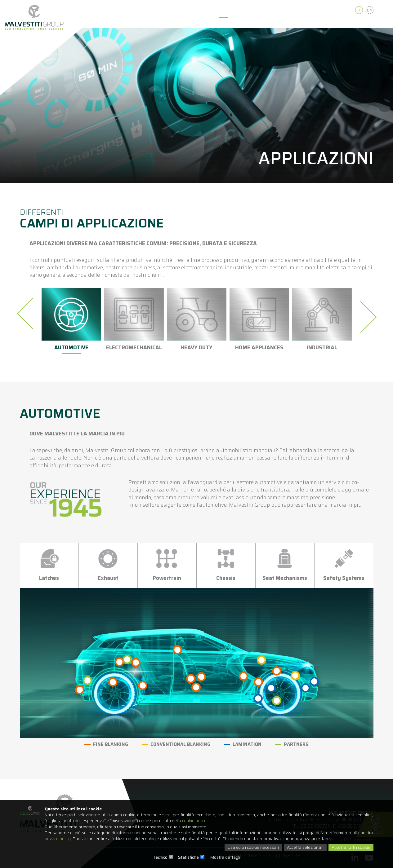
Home (130, 23)
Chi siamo (159, 23)
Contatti (365, 23)
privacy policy (58, 839)
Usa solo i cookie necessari (251, 848)
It (359, 10)
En (370, 10)
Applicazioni (233, 23)
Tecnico (160, 857)
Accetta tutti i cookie (350, 848)
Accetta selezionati (304, 848)
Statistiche (188, 857)
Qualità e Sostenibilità (285, 23)
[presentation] (27, 314)
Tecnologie (194, 23)
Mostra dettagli (225, 857)
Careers (333, 23)
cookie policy (198, 820)
